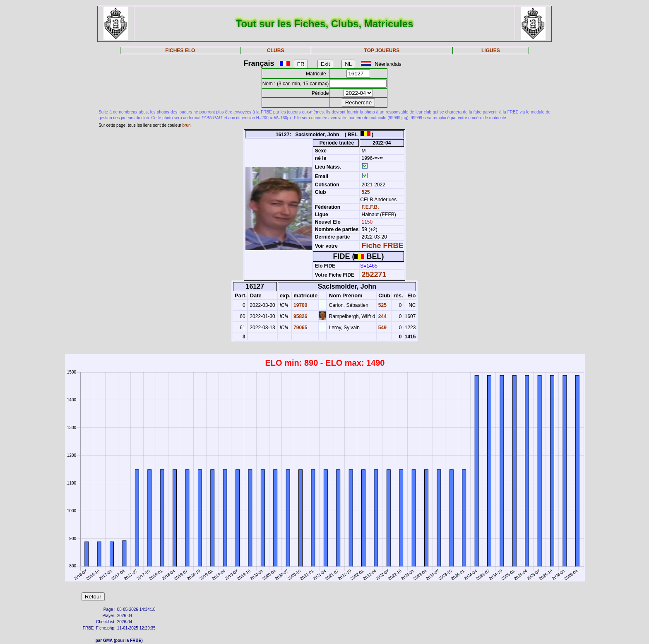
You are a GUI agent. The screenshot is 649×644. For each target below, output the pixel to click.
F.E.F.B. (370, 207)
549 (382, 328)
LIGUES (491, 51)
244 (382, 316)
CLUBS (275, 51)
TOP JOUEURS (382, 51)
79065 (300, 328)
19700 (300, 305)
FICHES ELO (180, 51)
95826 (300, 316)
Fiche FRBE (383, 246)
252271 (374, 275)
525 (365, 192)
